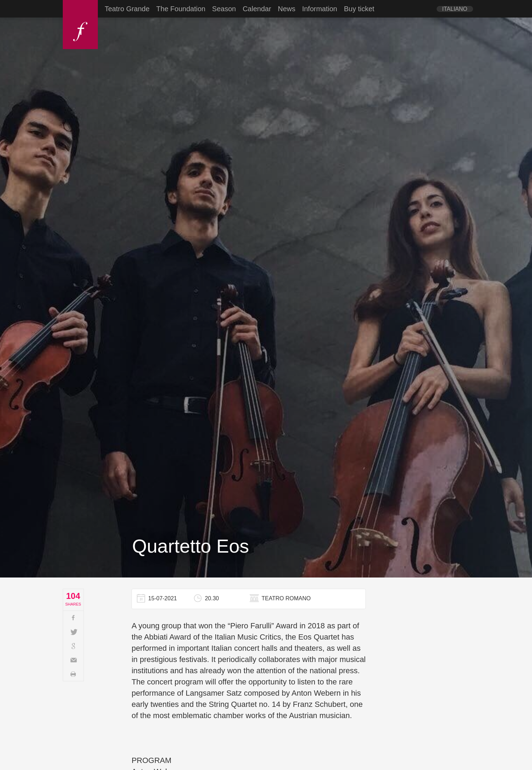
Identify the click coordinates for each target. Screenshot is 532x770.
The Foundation (181, 9)
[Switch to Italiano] (455, 9)
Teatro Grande (127, 9)
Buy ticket (359, 9)
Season (224, 9)
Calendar (257, 9)
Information (319, 9)
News (287, 9)
